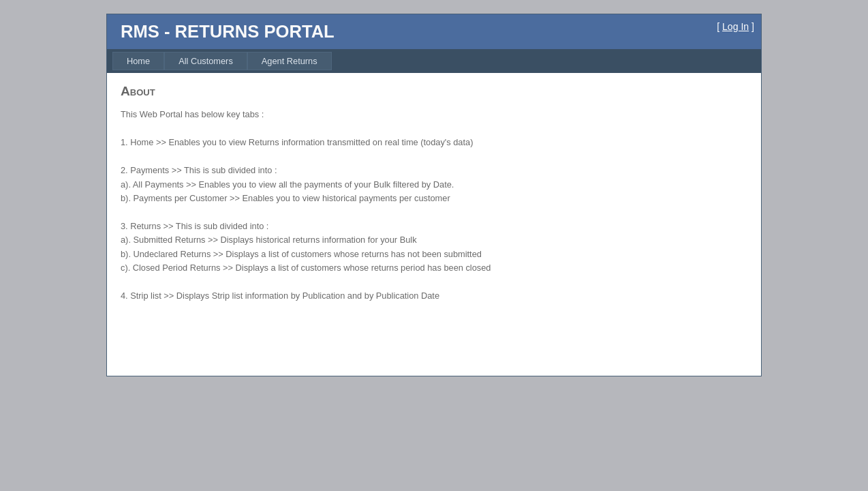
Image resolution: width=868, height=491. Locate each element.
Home (138, 61)
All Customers (206, 61)
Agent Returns (290, 61)
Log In (735, 27)
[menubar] (222, 61)
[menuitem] (138, 61)
